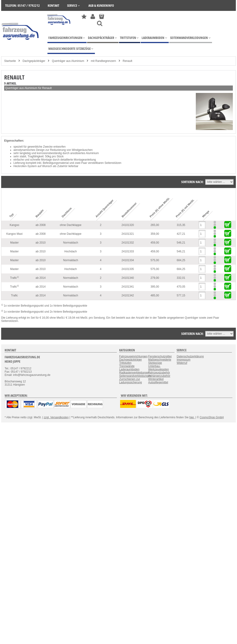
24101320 (128, 225)
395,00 (155, 287)
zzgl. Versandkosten (56, 417)
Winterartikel (156, 379)
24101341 (128, 287)
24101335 (128, 269)
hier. (192, 417)
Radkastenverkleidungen (134, 373)
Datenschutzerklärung (190, 356)
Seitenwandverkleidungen (135, 376)
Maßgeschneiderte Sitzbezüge (160, 361)
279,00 (155, 278)
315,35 (181, 225)
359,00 (155, 234)
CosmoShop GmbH (212, 417)
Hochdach (71, 251)
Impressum (183, 360)
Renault (127, 61)
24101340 (128, 278)
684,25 (181, 260)
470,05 (181, 287)
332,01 (181, 278)
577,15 (181, 295)
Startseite (10, 61)
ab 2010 (41, 243)
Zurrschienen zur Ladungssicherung (131, 381)
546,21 (181, 243)
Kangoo (14, 225)
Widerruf (182, 363)
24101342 (128, 295)
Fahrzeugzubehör (159, 373)
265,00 (155, 225)
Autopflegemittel (158, 382)
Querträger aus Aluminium (68, 61)
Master (14, 243)
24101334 (128, 260)
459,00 (155, 243)
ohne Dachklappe (70, 225)
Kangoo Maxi (14, 234)
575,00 (155, 260)
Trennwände (127, 366)
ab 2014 (41, 278)
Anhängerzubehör (159, 376)
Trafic (15, 278)
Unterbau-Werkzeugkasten (158, 368)
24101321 (128, 234)
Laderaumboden (129, 369)
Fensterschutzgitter (160, 356)
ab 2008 (41, 225)
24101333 (128, 251)
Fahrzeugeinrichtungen (133, 356)
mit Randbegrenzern (104, 61)
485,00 (155, 295)
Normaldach (71, 243)
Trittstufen (125, 363)
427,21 (181, 234)
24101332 (128, 243)
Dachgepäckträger (34, 61)
